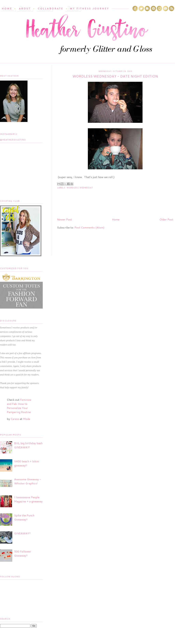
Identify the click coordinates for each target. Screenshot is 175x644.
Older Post (166, 219)
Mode (27, 419)
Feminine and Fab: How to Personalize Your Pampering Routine (19, 406)
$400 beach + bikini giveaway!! (27, 463)
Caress (15, 419)
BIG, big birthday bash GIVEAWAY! (28, 445)
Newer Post (65, 219)
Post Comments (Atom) (89, 227)
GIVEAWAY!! (22, 533)
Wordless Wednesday (80, 188)
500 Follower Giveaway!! (23, 553)
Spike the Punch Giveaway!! (24, 517)
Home (116, 219)
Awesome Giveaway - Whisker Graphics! (28, 481)
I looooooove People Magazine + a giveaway (28, 499)
